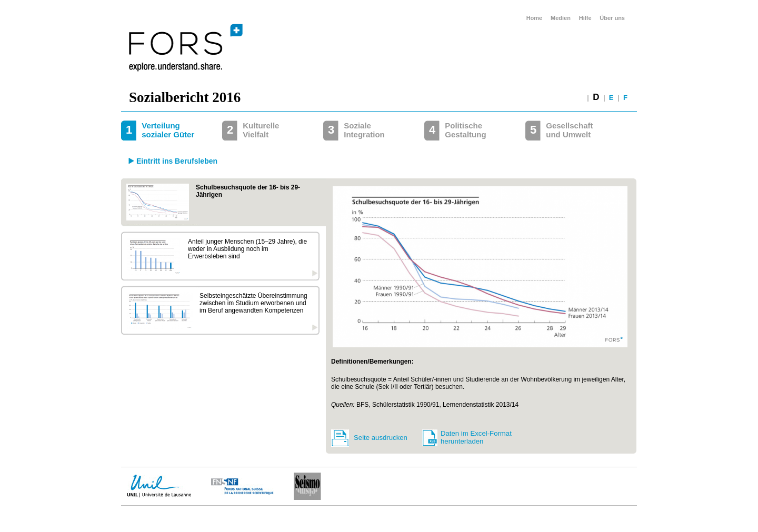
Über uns (612, 18)
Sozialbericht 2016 (185, 97)
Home (535, 18)
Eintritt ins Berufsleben (177, 161)
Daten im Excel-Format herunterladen (476, 437)
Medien (561, 18)
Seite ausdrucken (381, 438)
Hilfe (585, 18)
